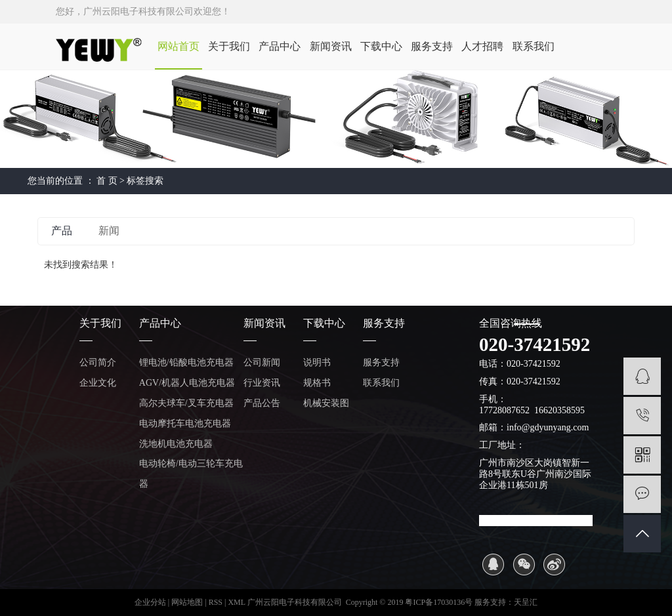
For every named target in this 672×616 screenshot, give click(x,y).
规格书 (317, 383)
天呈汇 (526, 602)
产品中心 (280, 46)
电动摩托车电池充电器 (185, 423)
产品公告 (262, 403)
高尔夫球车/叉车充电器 (186, 403)
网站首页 (178, 46)
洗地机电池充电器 (176, 444)
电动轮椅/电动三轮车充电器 (191, 474)
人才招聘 (482, 46)
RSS (216, 602)
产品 (62, 231)
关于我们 (229, 46)
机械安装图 (326, 403)
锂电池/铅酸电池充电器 (186, 362)
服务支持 (432, 46)
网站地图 (188, 602)
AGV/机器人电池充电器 (187, 383)
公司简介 (98, 362)
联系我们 (534, 46)
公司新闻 (262, 362)
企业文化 (98, 383)
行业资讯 (262, 383)
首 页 (107, 181)
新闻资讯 (331, 46)
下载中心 (381, 46)
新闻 (109, 231)
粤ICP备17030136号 (439, 602)
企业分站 (150, 602)
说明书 (317, 362)
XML (236, 602)
